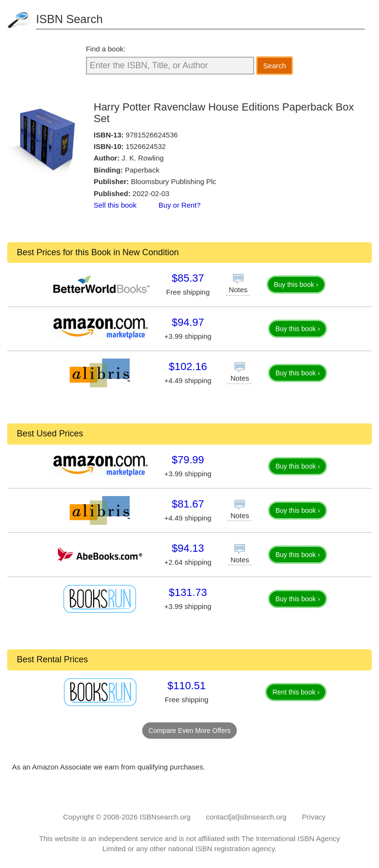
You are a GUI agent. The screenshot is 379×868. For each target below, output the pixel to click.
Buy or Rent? (180, 205)
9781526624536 (152, 135)
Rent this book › (296, 692)
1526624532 (146, 146)
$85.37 (188, 278)
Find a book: (106, 49)
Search (275, 66)
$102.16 (188, 366)
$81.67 (188, 504)
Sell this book (115, 205)
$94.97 (188, 322)
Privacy (314, 817)
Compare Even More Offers (189, 731)
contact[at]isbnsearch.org (246, 817)
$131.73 (188, 592)
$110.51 (187, 686)
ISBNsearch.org (165, 817)
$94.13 (188, 548)
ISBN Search (69, 19)
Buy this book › (296, 285)
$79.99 (188, 460)
